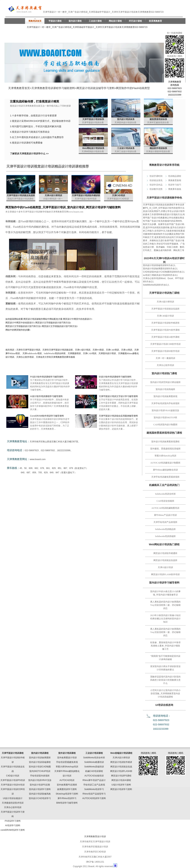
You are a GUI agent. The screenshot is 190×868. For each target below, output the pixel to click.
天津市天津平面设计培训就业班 (58, 350)
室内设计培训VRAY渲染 (40, 780)
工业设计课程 (95, 21)
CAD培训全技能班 (165, 501)
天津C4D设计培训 (165, 316)
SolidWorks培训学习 (94, 789)
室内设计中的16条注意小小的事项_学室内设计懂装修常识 (165, 593)
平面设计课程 (55, 21)
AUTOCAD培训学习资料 (94, 798)
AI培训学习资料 (13, 825)
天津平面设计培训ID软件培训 (165, 351)
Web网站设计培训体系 (93, 148)
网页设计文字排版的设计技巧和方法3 (23, 326)
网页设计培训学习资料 (121, 789)
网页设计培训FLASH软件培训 (165, 574)
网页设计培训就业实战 (121, 767)
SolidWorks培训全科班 (55, 353)
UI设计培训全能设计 (13, 798)
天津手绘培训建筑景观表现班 (165, 477)
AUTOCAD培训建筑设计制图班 (165, 463)
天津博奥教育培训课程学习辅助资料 (53, 88)
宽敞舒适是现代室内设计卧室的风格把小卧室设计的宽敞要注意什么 (165, 680)
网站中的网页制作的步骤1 (18, 330)
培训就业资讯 (156, 180)
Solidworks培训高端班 (165, 536)
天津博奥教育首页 (19, 88)
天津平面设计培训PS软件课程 (165, 330)
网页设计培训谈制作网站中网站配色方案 (43, 319)
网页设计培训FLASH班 (121, 771)
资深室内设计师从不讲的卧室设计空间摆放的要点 (165, 668)
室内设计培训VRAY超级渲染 (165, 410)
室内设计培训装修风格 (40, 794)
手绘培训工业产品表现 (94, 785)
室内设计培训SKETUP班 (165, 418)
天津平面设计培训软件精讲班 (165, 323)
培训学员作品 (156, 185)
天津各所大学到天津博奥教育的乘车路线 (55, 357)
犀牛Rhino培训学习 (67, 798)
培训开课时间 (156, 176)
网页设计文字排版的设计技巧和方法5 (60, 326)
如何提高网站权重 (14, 319)
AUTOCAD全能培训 (94, 776)
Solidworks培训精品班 (165, 529)
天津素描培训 (74, 353)
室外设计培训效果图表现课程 (165, 442)
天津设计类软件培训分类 (158, 151)
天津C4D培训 (119, 195)
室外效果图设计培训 (67, 758)
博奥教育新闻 (175, 180)
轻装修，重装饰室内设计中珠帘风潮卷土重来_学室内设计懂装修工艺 (165, 646)
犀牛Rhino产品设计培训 (165, 515)
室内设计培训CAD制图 (40, 767)
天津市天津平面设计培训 (28, 350)
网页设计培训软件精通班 (165, 553)
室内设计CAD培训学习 (40, 798)
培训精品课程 (175, 176)
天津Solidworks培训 (32, 353)
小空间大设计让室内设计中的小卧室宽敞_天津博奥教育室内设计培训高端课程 (165, 694)
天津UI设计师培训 (165, 302)
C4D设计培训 (13, 776)
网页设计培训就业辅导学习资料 (96, 88)
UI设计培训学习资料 (121, 785)
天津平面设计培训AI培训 (13, 785)
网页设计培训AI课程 (121, 780)
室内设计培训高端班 (165, 389)
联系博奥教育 (155, 21)
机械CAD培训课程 (94, 771)
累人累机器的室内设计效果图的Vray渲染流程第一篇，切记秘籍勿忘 (165, 632)
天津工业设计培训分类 (125, 151)
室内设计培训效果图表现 (165, 396)
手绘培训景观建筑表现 (67, 762)
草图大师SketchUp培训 (165, 456)
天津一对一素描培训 (165, 358)
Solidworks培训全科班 (165, 494)
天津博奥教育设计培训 (95, 837)
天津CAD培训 (90, 353)
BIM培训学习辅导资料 (67, 803)
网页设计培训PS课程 (121, 776)
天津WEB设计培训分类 (93, 151)
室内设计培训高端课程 (40, 762)
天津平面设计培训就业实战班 (165, 309)
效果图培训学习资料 (67, 789)
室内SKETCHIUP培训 (40, 771)
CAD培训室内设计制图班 (165, 425)
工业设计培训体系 (126, 148)
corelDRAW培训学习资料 (13, 830)
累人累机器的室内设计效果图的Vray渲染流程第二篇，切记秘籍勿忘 (165, 605)
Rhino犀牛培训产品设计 (94, 780)
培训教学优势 (156, 189)
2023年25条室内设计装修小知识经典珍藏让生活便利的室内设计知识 (165, 619)
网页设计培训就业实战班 (165, 560)
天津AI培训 (127, 350)
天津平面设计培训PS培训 (13, 780)
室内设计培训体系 (126, 119)
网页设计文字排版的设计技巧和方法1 (53, 323)
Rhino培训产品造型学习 (94, 794)
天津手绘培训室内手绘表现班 (165, 403)
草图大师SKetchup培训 (67, 767)
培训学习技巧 (175, 185)
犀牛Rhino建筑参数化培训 (165, 470)
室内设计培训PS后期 (40, 785)
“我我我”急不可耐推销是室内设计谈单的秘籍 (165, 658)
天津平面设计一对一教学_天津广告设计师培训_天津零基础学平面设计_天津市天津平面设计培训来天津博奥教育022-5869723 (87, 27)
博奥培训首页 (35, 21)
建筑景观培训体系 (158, 119)
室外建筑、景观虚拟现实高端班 (165, 449)
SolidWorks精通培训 (94, 762)
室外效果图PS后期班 (67, 785)
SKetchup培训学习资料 (67, 794)
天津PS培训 (98, 350)
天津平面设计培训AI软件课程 (165, 337)
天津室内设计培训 (107, 353)
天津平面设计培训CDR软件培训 (165, 344)
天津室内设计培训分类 (125, 123)
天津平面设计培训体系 (93, 119)
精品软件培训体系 (158, 148)
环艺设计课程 (135, 21)
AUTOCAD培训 (67, 780)
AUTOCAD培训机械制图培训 (165, 508)
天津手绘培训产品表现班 (165, 522)
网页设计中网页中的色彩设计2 (20, 323)
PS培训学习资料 (13, 821)
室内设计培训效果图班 (40, 758)
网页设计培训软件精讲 (121, 762)
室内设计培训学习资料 (40, 789)
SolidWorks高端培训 (94, 767)
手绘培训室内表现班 (40, 776)
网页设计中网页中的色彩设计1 (78, 319)
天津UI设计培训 (165, 567)
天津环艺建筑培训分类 (158, 123)
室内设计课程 (75, 21)
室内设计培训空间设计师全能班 (165, 382)
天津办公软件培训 (165, 365)
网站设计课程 (115, 21)
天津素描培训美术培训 (13, 803)
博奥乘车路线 (175, 189)
